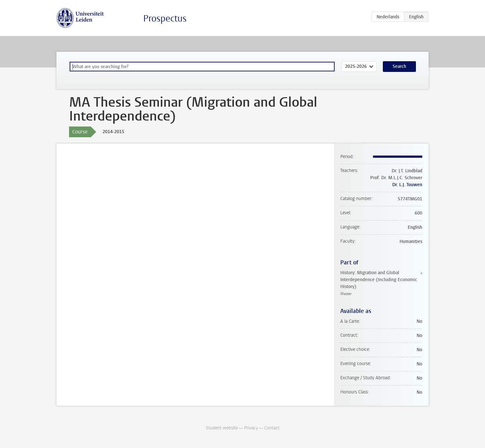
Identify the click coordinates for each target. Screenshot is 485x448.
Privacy (251, 428)
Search (399, 66)
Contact (272, 428)
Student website (222, 428)
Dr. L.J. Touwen (407, 185)
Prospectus (165, 18)
